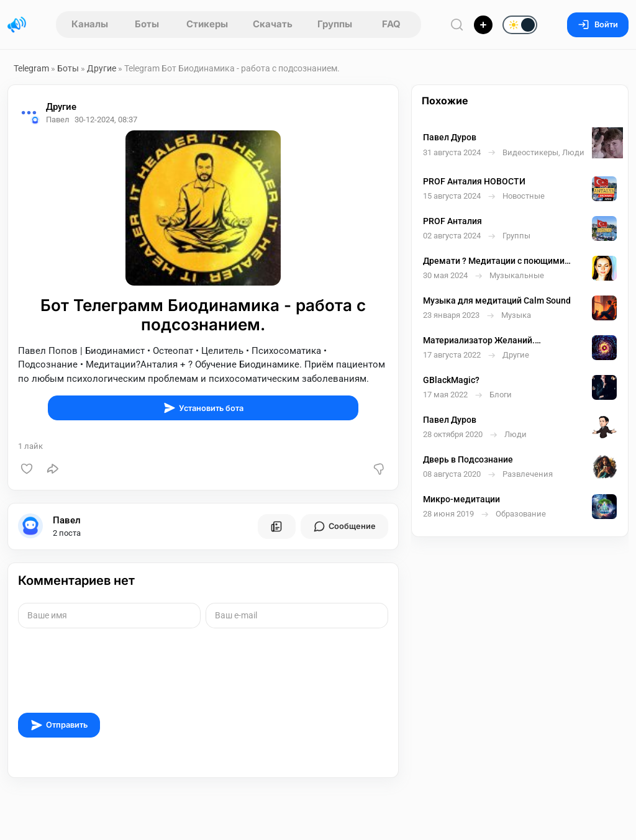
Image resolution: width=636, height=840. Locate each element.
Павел (67, 520)
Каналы (90, 24)
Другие (102, 68)
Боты (147, 24)
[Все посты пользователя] (276, 526)
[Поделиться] (53, 469)
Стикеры (207, 24)
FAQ (391, 24)
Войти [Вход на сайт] (598, 25)
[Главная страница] (17, 25)
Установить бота (203, 408)
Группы (335, 24)
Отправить (59, 725)
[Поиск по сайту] (457, 25)
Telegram (31, 68)
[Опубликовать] (483, 25)
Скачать (273, 24)
